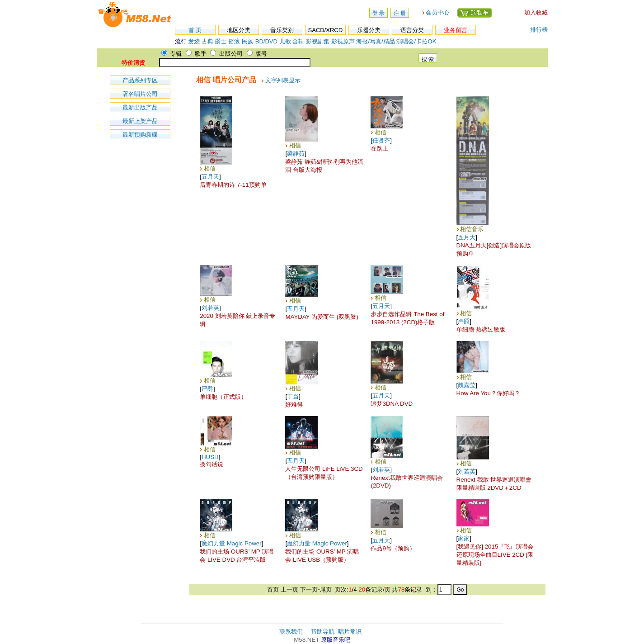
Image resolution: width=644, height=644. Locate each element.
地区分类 (239, 30)
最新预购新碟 (140, 135)
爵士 (221, 41)
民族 (248, 41)
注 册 (400, 13)
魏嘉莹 (467, 385)
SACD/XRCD (326, 30)
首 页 (195, 30)
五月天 (210, 177)
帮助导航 (323, 632)
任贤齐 (381, 140)
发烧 (194, 41)
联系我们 (291, 632)
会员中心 (437, 12)
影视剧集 (318, 41)
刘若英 (210, 308)
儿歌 (285, 41)
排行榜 (539, 30)
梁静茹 (296, 154)
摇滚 (235, 41)
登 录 (378, 13)
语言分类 (412, 30)
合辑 (298, 41)
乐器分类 (369, 30)
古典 (207, 41)
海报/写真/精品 (375, 41)
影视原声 (343, 41)
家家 (464, 538)
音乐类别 (282, 30)
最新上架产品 (140, 121)
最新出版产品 (140, 107)
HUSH (210, 457)
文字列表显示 (283, 80)
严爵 (464, 321)
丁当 (293, 396)
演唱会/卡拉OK (416, 41)
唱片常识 (350, 632)
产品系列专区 (140, 80)
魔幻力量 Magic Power (232, 543)
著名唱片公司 (140, 94)
